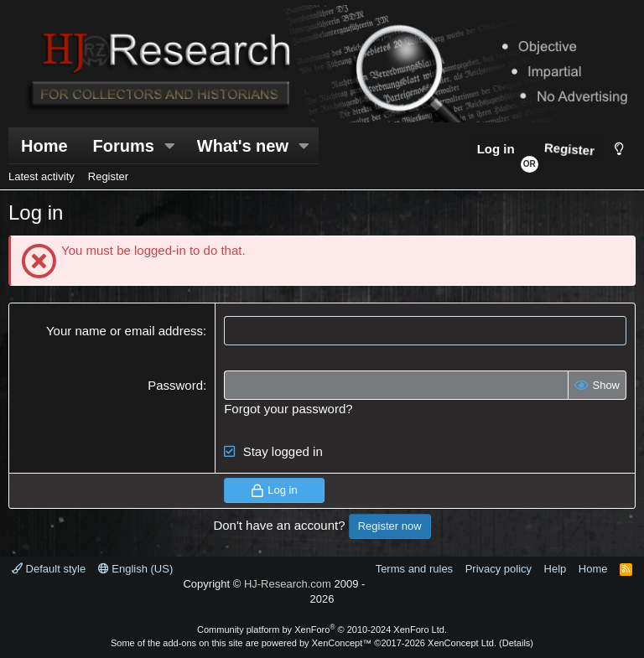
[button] (170, 146)
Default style (49, 569)
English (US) (136, 569)
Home (44, 146)
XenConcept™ (342, 643)
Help (556, 569)
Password (175, 385)
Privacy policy (499, 569)
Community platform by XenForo (322, 630)
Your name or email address (125, 331)
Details (517, 643)
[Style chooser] (619, 149)
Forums (124, 146)
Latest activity (42, 176)
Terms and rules (414, 569)
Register (108, 176)
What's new (243, 146)
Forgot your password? (288, 409)
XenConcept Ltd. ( (465, 643)
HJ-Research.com (288, 584)
